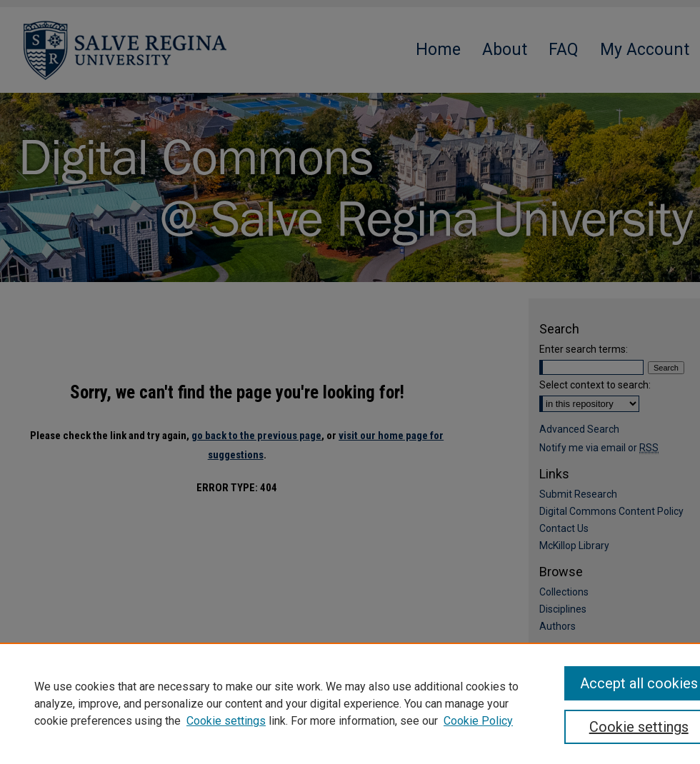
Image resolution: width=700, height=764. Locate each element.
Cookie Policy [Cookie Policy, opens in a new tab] (478, 721)
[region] (350, 703)
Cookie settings (226, 721)
